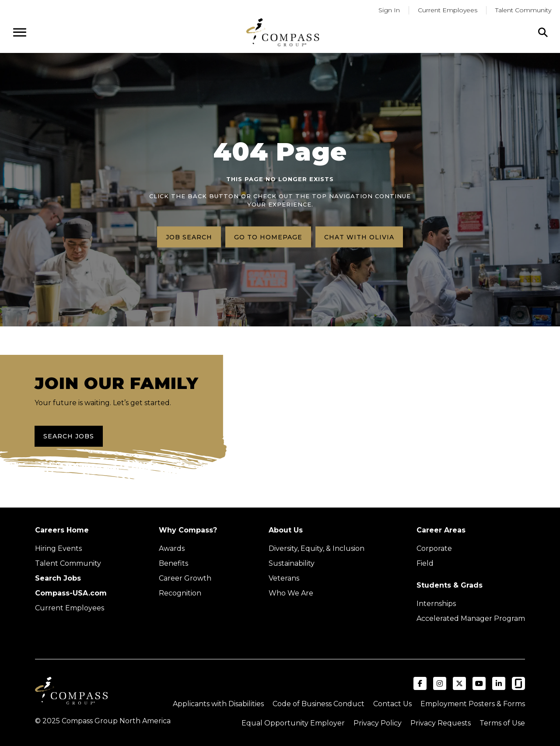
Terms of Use (502, 723)
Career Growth (185, 578)
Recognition (180, 593)
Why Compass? (188, 530)
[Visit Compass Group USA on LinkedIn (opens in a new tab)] (499, 683)
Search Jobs (69, 436)
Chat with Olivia (359, 237)
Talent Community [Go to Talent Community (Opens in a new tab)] (523, 10)
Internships (436, 604)
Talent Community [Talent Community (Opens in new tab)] (68, 563)
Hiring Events (58, 548)
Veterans (284, 578)
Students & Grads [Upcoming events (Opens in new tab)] (450, 585)
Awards (172, 548)
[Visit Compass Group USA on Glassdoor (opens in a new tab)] (518, 683)
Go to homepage (268, 237)
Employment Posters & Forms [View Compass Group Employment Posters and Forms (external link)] (473, 704)
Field (425, 563)
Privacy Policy (378, 723)
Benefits (173, 563)
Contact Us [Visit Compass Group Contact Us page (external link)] (392, 704)
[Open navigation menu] (20, 32)
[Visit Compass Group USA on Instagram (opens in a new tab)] (440, 683)
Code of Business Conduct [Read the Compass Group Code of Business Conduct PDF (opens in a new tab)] (318, 704)
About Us (286, 530)
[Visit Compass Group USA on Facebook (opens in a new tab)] (420, 683)
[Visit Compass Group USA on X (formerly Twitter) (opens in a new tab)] (459, 683)
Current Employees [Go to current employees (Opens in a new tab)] (448, 10)
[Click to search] (543, 32)
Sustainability (292, 563)
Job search (189, 237)
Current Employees (70, 608)
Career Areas (441, 530)
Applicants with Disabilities (218, 704)
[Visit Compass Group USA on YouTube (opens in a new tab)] (479, 683)
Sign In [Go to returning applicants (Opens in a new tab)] (389, 10)
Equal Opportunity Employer (293, 723)
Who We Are (291, 593)
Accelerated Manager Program (471, 618)
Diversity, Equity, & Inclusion (317, 548)
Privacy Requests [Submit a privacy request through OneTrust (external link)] (441, 723)
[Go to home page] (283, 32)
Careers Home (62, 530)
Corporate (434, 548)
